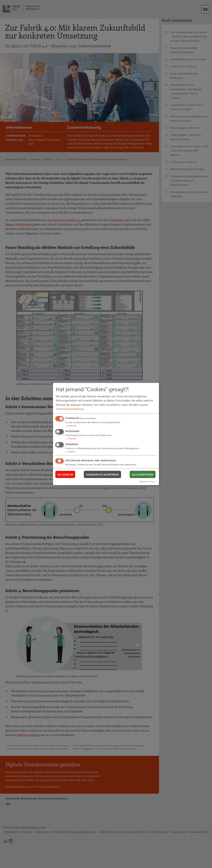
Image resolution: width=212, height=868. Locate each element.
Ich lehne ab (65, 474)
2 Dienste (71, 438)
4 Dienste (71, 425)
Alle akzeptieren (143, 474)
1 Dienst (70, 451)
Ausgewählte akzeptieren (102, 474)
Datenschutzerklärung (69, 409)
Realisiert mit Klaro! (147, 481)
